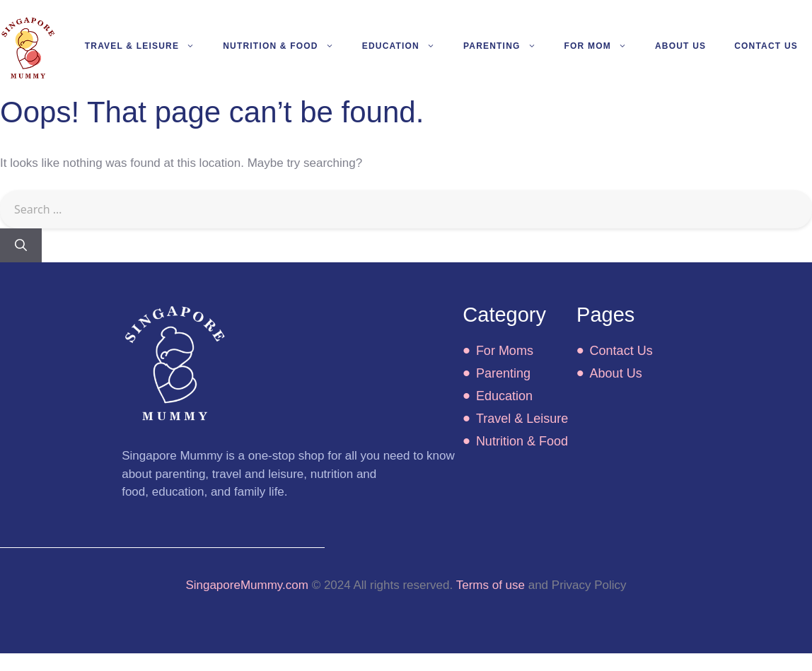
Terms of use (491, 585)
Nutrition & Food (285, 46)
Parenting (507, 46)
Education (406, 46)
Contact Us (766, 46)
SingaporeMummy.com (247, 585)
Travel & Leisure (147, 46)
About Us (680, 46)
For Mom (603, 46)
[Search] (21, 245)
